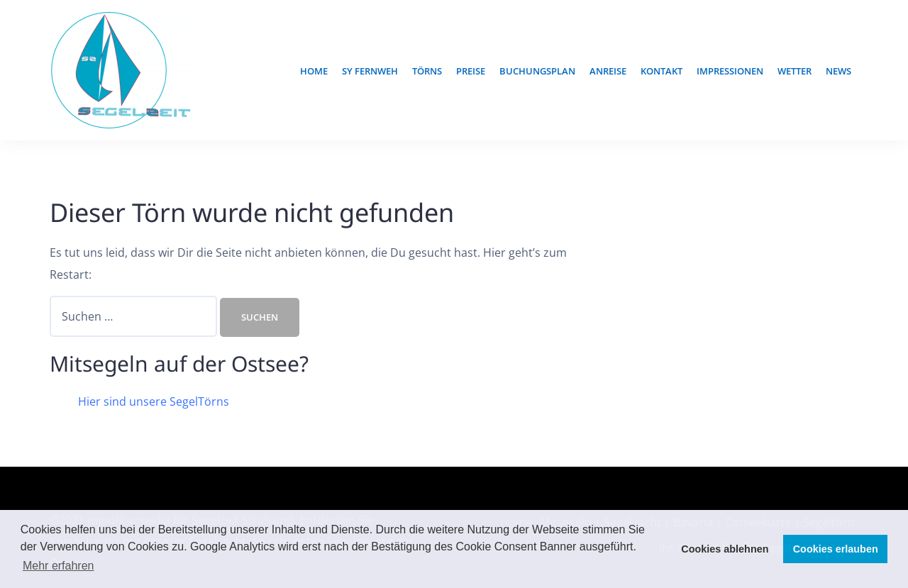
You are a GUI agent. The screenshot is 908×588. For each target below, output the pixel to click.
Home (314, 71)
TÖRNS (427, 71)
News (838, 71)
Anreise (608, 71)
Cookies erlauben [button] (836, 549)
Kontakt (661, 71)
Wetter (794, 71)
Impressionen (730, 71)
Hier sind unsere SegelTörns (154, 401)
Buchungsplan (537, 71)
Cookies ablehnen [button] (725, 549)
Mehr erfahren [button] (59, 566)
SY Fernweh (370, 71)
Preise (471, 71)
